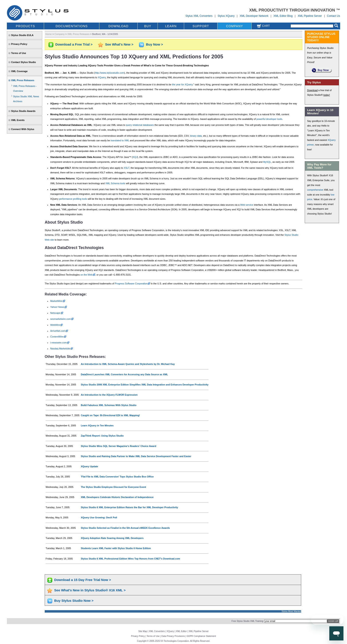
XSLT (126, 168)
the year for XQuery (182, 84)
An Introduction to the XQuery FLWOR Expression (109, 395)
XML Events (18, 120)
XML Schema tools (115, 183)
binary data (196, 136)
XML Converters (157, 631)
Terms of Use (18, 53)
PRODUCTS (26, 26)
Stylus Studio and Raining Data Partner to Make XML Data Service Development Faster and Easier (136, 456)
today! (327, 95)
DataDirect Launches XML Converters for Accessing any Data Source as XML (124, 374)
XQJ (135, 157)
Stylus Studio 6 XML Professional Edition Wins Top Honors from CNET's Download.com (130, 559)
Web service (247, 205)
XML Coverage (19, 71)
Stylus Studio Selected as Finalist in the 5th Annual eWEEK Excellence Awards (125, 528)
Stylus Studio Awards (23, 111)
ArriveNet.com (58, 331)
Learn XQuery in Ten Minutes (97, 425)
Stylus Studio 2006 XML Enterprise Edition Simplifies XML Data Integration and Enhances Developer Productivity (145, 385)
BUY (148, 26)
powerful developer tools (269, 119)
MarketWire (56, 301)
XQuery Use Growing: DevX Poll (99, 517)
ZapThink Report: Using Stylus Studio (102, 436)
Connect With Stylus (23, 129)
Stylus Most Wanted (291, 611)
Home (49, 34)
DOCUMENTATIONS (72, 26)
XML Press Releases (23, 80)
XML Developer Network (254, 16)
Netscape (55, 313)
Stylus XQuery (226, 16)
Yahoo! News (57, 307)
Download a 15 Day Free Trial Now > (83, 580)
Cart (263, 26)
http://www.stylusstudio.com (110, 73)
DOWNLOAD (118, 26)
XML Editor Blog (283, 16)
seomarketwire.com (61, 319)
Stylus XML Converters (199, 16)
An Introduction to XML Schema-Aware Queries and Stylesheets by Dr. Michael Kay (128, 364)
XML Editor (181, 631)
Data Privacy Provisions (173, 636)
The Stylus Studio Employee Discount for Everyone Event (113, 487)
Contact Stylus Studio (23, 62)
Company (60, 34)
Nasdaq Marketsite (60, 349)
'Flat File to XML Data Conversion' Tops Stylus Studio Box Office (117, 477)
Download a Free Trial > (74, 44)
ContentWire (57, 337)
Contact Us (333, 16)
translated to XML (120, 140)
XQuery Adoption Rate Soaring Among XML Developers (112, 538)
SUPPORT (201, 26)
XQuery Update (89, 466)
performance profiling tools (73, 199)
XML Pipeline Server (310, 16)
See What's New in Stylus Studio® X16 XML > (90, 590)
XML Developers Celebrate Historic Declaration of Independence (117, 497)
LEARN (171, 26)
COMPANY (234, 26)
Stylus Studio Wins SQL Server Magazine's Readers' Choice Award (119, 446)
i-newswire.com (58, 343)
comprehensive (315, 190)
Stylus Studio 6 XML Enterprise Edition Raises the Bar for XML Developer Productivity (129, 507)
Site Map (143, 631)
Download (312, 90)
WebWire (55, 325)
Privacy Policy (19, 44)
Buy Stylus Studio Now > (74, 601)
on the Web (86, 275)
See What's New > (119, 44)
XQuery (102, 77)
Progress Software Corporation (131, 284)
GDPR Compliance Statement (201, 636)
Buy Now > (154, 44)
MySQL (267, 162)
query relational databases (140, 125)
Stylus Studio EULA (22, 35)
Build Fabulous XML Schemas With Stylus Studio (109, 405)
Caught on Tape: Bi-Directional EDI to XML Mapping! (110, 415)
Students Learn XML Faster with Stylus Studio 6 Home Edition (116, 548)
